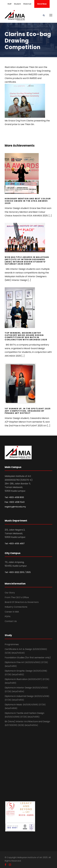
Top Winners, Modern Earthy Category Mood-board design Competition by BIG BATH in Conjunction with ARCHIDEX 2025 (26, 336)
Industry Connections (16, 607)
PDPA (8, 616)
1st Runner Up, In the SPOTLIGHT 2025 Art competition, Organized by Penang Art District (28, 411)
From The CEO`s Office (17, 597)
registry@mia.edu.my (15, 507)
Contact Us (11, 621)
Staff (9, 4)
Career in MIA (12, 612)
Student (17, 4)
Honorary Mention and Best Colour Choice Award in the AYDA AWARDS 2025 (28, 201)
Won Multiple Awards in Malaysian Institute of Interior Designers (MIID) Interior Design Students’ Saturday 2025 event (27, 261)
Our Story (10, 593)
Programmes (12, 644)
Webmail (27, 4)
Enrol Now (42, 4)
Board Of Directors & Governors (22, 602)
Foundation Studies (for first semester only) (28, 658)
